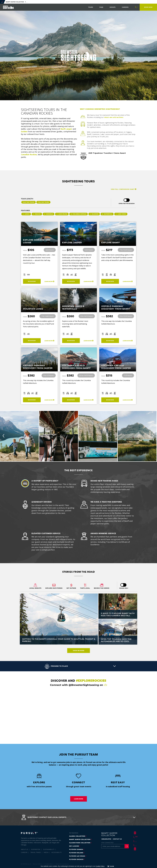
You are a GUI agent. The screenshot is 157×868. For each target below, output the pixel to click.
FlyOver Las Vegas (77, 856)
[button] (78, 666)
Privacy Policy (38, 864)
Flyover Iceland (76, 853)
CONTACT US (117, 839)
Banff (63, 129)
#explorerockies (91, 681)
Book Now (32, 281)
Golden (24, 131)
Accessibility (57, 852)
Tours (91, 7)
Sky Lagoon (74, 846)
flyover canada (76, 849)
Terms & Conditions (62, 864)
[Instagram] (135, 841)
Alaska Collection (77, 836)
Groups (113, 7)
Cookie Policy (49, 864)
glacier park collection (80, 843)
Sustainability (49, 849)
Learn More (49, 281)
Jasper (69, 129)
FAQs (101, 7)
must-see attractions (114, 117)
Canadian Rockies (29, 154)
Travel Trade (36, 852)
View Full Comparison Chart (123, 189)
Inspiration (36, 849)
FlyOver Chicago (76, 859)
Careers (125, 7)
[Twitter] (135, 837)
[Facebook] (135, 833)
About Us (25, 849)
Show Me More (79, 650)
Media (46, 852)
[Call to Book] (136, 7)
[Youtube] (135, 845)
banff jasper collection (80, 839)
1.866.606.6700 (106, 839)
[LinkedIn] (135, 849)
